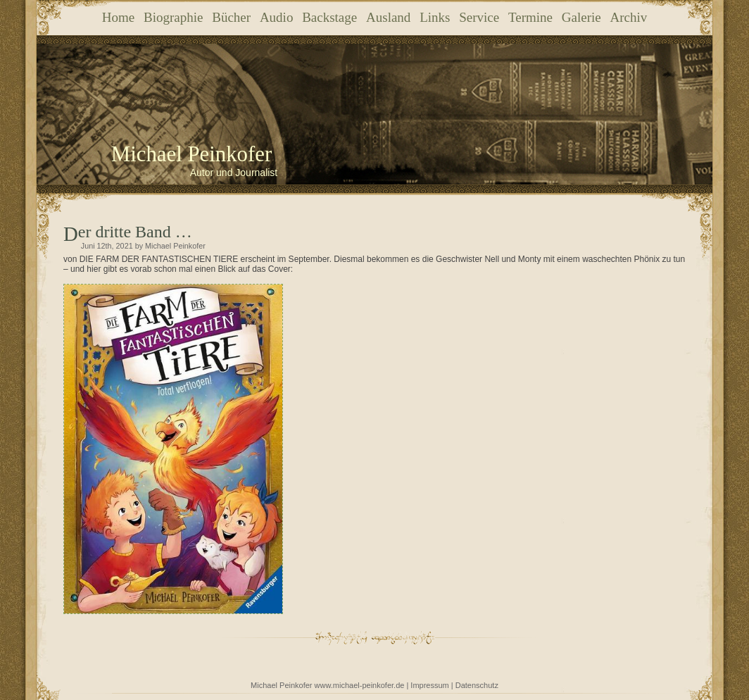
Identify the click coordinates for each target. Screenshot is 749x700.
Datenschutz (477, 685)
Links (435, 17)
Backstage (329, 17)
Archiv (628, 17)
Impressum (429, 685)
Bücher (231, 17)
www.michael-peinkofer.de (360, 685)
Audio (277, 17)
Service (479, 17)
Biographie (173, 17)
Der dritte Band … (135, 232)
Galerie (581, 17)
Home (118, 17)
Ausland (388, 17)
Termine (530, 17)
